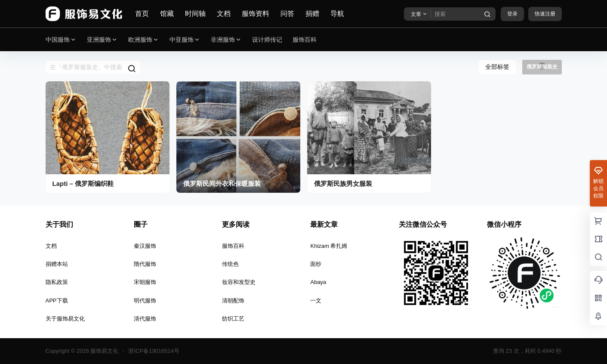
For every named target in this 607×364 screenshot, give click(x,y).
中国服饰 (61, 40)
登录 (512, 14)
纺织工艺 (233, 319)
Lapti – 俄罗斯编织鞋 (83, 184)
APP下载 (57, 301)
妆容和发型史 (239, 282)
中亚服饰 (185, 40)
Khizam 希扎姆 (329, 246)
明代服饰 (145, 301)
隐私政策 (57, 282)
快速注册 (545, 14)
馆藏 (167, 14)
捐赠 (312, 14)
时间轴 (195, 14)
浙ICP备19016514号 (154, 351)
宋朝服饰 (145, 282)
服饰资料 (256, 14)
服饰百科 (233, 246)
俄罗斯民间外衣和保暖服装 (222, 184)
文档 (224, 14)
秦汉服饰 (145, 246)
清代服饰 (145, 319)
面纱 (316, 264)
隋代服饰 (145, 264)
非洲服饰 (226, 40)
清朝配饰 (233, 301)
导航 (337, 14)
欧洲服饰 (144, 40)
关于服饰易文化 (65, 319)
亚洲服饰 (102, 40)
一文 (316, 301)
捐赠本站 (57, 264)
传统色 (230, 264)
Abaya (318, 282)
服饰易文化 (104, 351)
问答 (287, 14)
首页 (142, 14)
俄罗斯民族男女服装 (343, 184)
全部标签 (497, 67)
